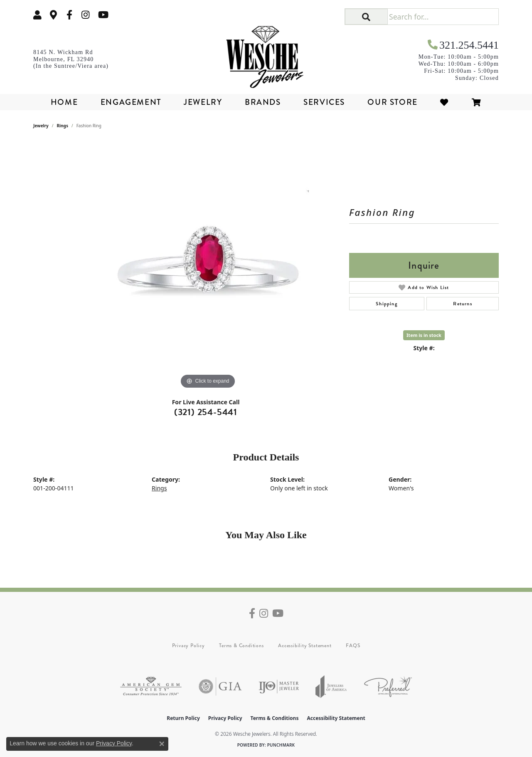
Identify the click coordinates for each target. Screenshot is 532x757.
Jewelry (203, 102)
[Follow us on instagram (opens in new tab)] (86, 15)
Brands (263, 102)
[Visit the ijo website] (279, 686)
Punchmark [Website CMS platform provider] (281, 745)
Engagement (131, 102)
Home (64, 102)
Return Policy (183, 718)
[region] (208, 266)
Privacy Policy (188, 646)
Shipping (387, 304)
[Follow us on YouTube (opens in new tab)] (103, 15)
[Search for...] (443, 17)
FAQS (353, 646)
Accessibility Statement (305, 646)
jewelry (41, 126)
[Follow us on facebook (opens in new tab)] (69, 15)
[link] (54, 15)
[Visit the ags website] (151, 686)
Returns (462, 304)
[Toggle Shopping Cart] (477, 102)
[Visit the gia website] (220, 686)
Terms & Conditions (241, 646)
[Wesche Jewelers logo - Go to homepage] (266, 54)
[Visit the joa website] (331, 686)
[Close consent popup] (162, 744)
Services (324, 102)
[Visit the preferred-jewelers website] (388, 686)
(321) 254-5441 (206, 412)
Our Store (392, 102)
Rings (63, 126)
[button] (37, 15)
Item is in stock (424, 335)
